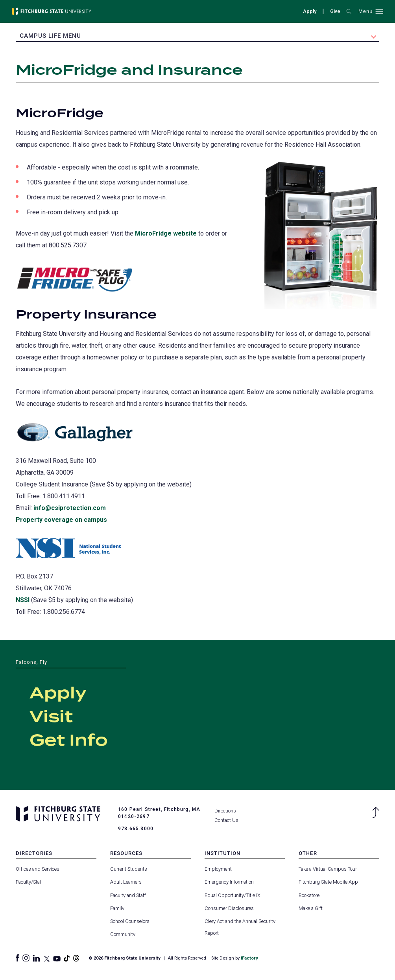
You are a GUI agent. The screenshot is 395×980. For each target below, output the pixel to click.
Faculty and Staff (128, 895)
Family (117, 908)
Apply (310, 11)
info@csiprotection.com (70, 507)
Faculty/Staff (29, 882)
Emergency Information (229, 882)
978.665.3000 (136, 828)
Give (335, 11)
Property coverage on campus (61, 519)
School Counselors (130, 921)
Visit (51, 717)
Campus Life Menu (50, 36)
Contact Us (226, 820)
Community (123, 934)
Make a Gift (311, 908)
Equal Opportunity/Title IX (233, 895)
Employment (218, 869)
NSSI (23, 600)
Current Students (129, 869)
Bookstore (309, 895)
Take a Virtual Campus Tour (328, 869)
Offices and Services (38, 869)
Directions (225, 810)
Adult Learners (126, 882)
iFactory (249, 958)
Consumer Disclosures (229, 908)
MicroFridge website (166, 233)
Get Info (69, 741)
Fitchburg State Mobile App (328, 882)
